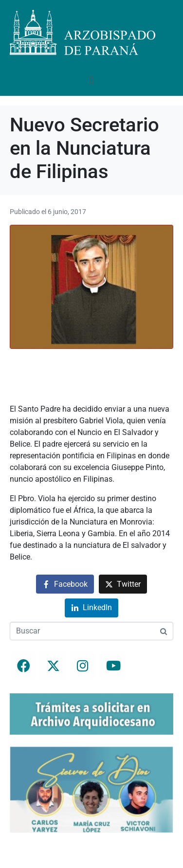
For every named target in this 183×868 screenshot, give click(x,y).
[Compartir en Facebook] (65, 584)
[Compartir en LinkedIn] (91, 608)
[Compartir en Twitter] (123, 584)
